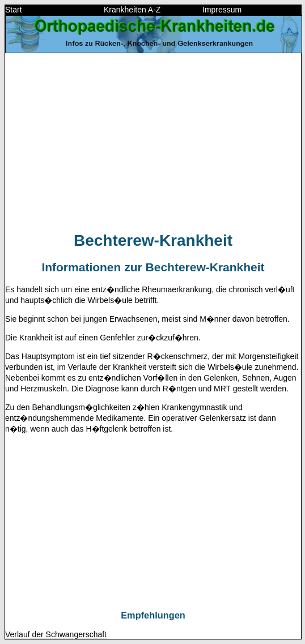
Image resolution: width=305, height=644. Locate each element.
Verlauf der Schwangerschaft (56, 634)
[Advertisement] (153, 142)
